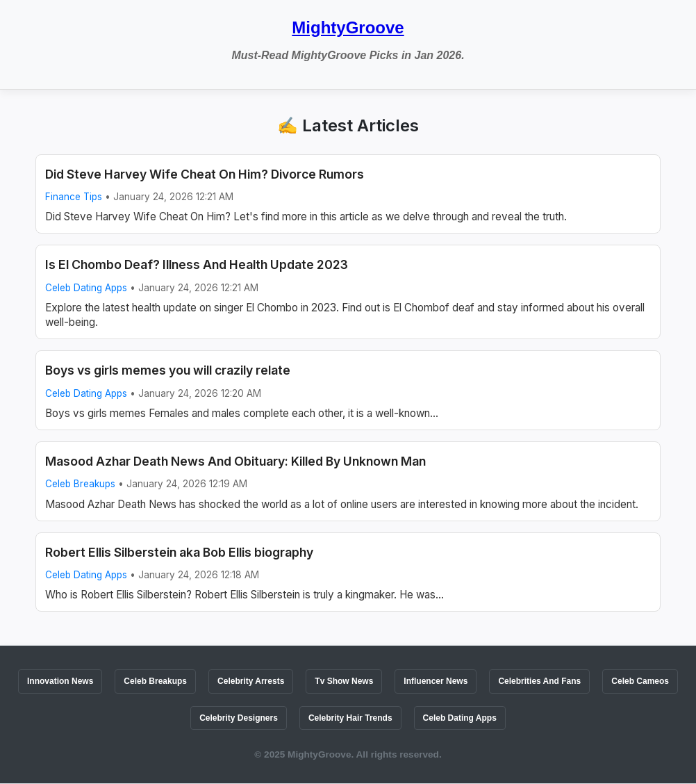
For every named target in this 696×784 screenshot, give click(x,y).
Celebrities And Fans (539, 681)
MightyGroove (348, 27)
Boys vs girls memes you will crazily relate (168, 370)
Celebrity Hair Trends (350, 718)
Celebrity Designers (239, 718)
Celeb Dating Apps (86, 288)
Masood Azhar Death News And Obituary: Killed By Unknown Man (235, 461)
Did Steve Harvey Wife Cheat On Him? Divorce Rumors (205, 174)
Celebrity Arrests (251, 681)
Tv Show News (344, 681)
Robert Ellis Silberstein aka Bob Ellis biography (179, 552)
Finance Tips (74, 197)
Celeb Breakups (80, 484)
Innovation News (60, 681)
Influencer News (436, 681)
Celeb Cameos (640, 681)
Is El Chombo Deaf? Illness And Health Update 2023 (197, 264)
